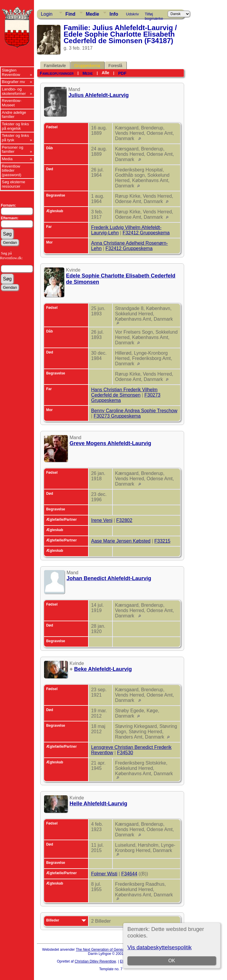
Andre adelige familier (14, 115)
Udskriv (132, 14)
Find (70, 14)
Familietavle (55, 66)
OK (172, 961)
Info (114, 14)
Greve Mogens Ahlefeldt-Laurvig (110, 443)
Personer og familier (13, 150)
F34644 (129, 874)
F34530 (125, 753)
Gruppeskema (87, 66)
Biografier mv (13, 82)
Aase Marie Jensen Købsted (121, 541)
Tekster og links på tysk (15, 138)
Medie (92, 14)
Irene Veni (102, 520)
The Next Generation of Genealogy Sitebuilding (113, 950)
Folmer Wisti (104, 874)
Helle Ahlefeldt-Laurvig (98, 804)
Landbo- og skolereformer (14, 91)
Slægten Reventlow (11, 72)
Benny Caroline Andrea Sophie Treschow (134, 411)
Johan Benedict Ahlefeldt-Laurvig (109, 578)
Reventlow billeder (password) (12, 171)
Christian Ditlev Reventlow (95, 961)
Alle (106, 73)
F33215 (162, 541)
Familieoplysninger (57, 73)
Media (7, 159)
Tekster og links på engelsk (15, 126)
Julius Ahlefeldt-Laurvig (98, 95)
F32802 (124, 520)
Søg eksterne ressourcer (13, 184)
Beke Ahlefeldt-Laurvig (103, 669)
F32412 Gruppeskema (146, 233)
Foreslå (115, 66)
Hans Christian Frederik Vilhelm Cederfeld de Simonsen (124, 392)
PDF (122, 73)
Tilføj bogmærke (154, 15)
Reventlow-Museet (12, 103)
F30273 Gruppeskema (117, 416)
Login (47, 14)
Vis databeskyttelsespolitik (159, 947)
